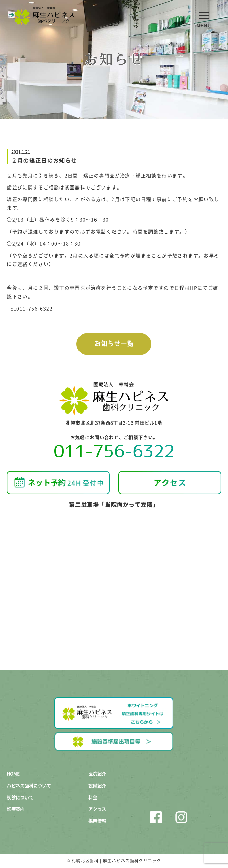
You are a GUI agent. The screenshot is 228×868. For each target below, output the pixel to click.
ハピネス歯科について (29, 785)
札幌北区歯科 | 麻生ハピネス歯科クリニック (116, 861)
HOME (13, 774)
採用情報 (97, 821)
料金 (93, 797)
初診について (20, 797)
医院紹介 (97, 774)
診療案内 (16, 809)
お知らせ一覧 (114, 344)
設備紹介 (97, 785)
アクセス (97, 809)
